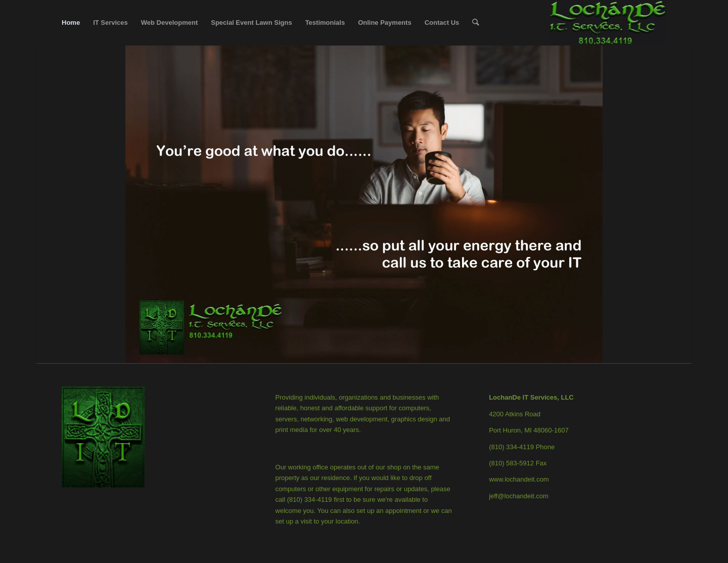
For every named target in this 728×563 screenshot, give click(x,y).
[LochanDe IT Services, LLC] (607, 23)
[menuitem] (71, 23)
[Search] (475, 23)
